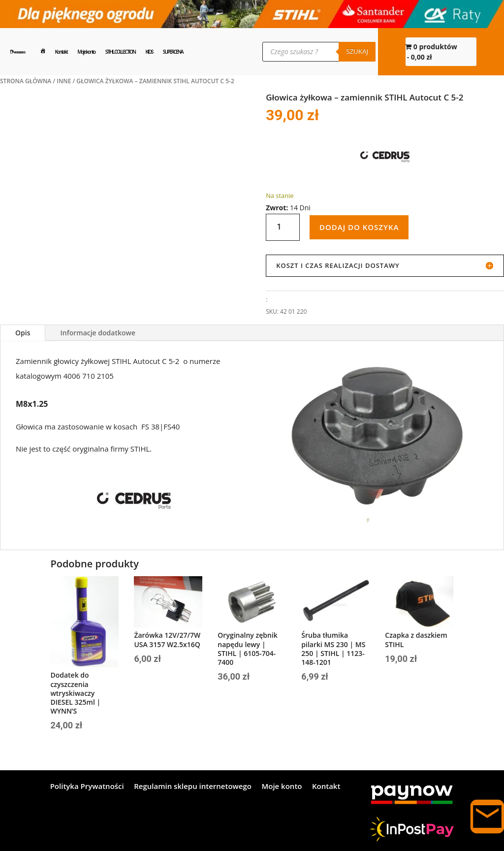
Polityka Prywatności (87, 787)
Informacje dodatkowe (98, 333)
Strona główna (26, 81)
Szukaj (357, 51)
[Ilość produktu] (283, 227)
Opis (23, 333)
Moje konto (86, 52)
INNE (64, 81)
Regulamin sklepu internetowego (193, 787)
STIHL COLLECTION (120, 52)
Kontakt (61, 52)
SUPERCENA (173, 52)
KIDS (149, 52)
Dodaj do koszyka (359, 227)
